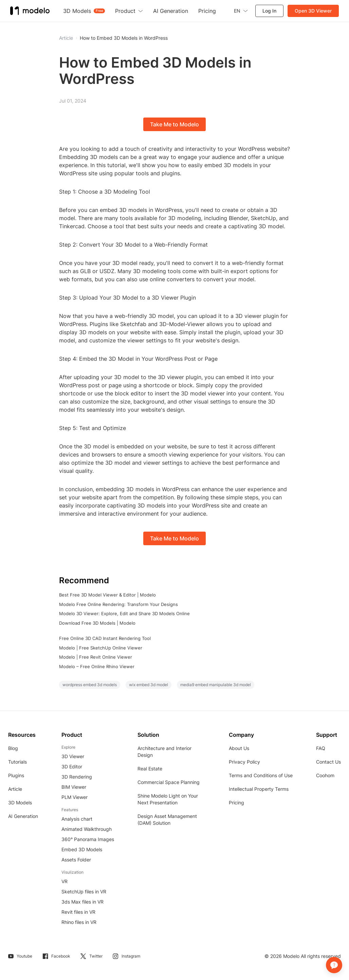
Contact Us (328, 762)
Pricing (236, 803)
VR (65, 881)
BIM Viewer (74, 787)
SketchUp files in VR (84, 892)
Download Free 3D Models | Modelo (97, 623)
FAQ (321, 748)
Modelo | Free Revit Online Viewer (96, 657)
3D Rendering (77, 777)
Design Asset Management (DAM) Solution (167, 819)
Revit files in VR (78, 912)
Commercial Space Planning (169, 782)
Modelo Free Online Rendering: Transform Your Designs (118, 604)
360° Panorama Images (88, 839)
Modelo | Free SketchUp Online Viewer (101, 648)
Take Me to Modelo (174, 124)
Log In (269, 11)
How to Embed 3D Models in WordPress (124, 38)
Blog (13, 748)
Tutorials (17, 762)
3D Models (20, 803)
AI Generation (23, 816)
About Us (239, 748)
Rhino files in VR (79, 922)
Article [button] (66, 38)
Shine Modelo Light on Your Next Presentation (168, 799)
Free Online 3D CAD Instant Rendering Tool (105, 638)
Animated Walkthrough (87, 829)
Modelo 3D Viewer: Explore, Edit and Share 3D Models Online (124, 613)
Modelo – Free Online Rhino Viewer (97, 666)
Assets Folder (76, 860)
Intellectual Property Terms (259, 789)
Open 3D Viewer (313, 11)
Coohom (325, 775)
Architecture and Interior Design (164, 752)
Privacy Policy (244, 762)
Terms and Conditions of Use (261, 775)
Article (15, 789)
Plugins (16, 775)
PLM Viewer (75, 797)
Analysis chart (77, 819)
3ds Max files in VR (82, 902)
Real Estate (150, 769)
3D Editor (72, 767)
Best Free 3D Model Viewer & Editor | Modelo (107, 595)
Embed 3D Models (82, 849)
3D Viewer (73, 756)
